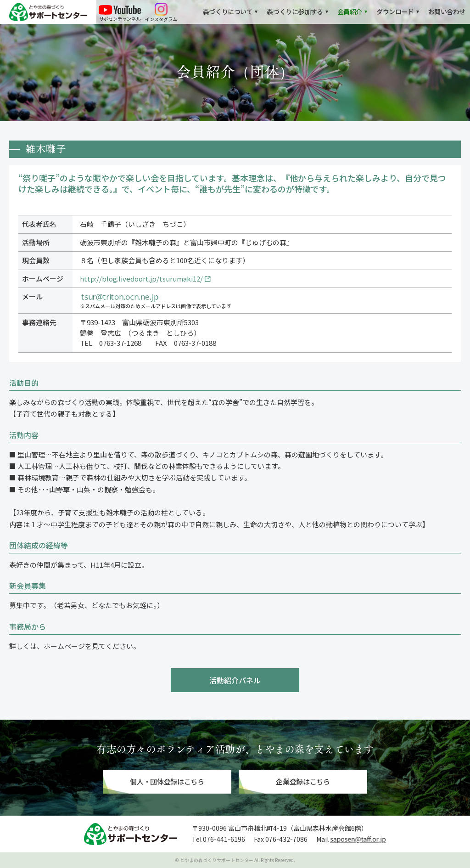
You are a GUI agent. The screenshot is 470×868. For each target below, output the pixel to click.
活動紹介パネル (235, 680)
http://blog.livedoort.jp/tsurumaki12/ (141, 279)
